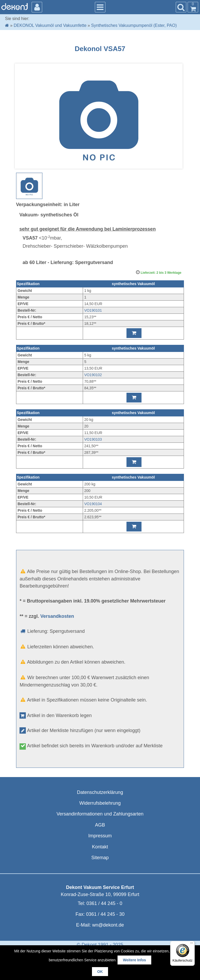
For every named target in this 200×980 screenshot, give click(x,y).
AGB (100, 825)
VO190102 (93, 375)
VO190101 (93, 310)
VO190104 (93, 504)
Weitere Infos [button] (134, 960)
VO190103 (93, 439)
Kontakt (100, 847)
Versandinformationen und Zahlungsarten (100, 814)
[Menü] (192, 944)
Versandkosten (57, 616)
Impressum (100, 836)
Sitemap (100, 858)
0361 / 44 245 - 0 (104, 903)
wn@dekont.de (108, 925)
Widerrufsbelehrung (100, 803)
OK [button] (100, 972)
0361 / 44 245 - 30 (105, 914)
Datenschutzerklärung (100, 792)
